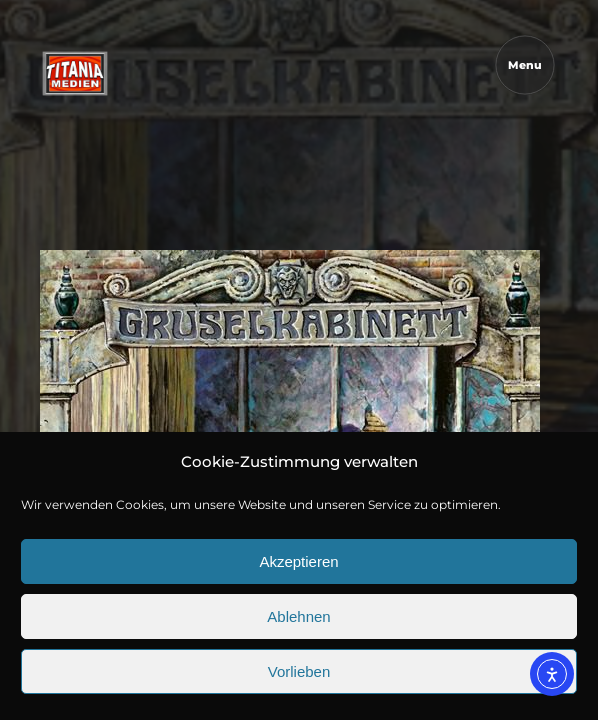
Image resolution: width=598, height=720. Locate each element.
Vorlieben (299, 671)
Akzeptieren (298, 561)
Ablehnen (298, 616)
